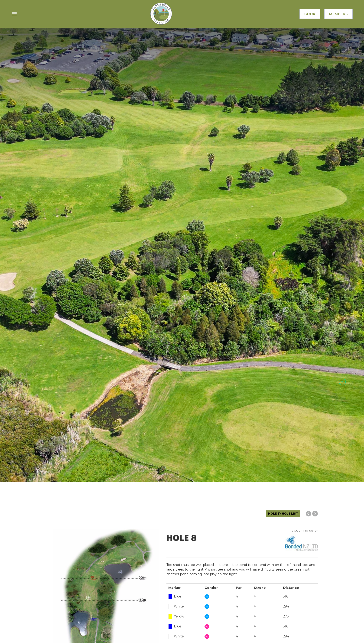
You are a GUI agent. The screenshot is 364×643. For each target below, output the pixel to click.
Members (338, 14)
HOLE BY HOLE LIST (283, 514)
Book (309, 14)
